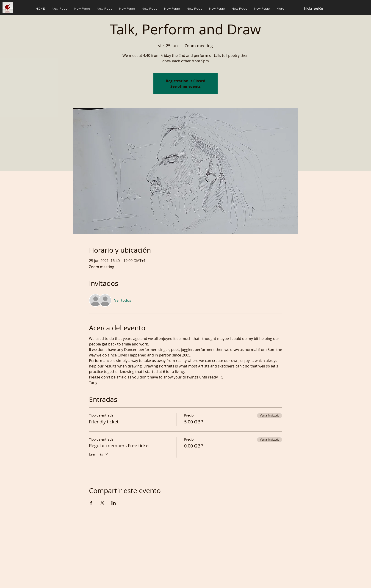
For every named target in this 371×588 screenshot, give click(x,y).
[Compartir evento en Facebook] (91, 503)
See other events (185, 86)
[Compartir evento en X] (102, 503)
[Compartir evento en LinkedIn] (114, 503)
